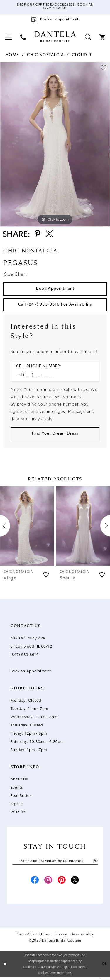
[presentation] (27, 528)
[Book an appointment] (55, 20)
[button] (9, 37)
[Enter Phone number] (52, 377)
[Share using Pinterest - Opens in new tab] (38, 235)
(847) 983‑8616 (25, 657)
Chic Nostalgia (45, 55)
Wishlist (18, 814)
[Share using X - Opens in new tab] (50, 235)
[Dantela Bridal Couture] (55, 37)
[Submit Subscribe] (95, 863)
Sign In (17, 806)
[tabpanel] (55, 144)
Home (12, 55)
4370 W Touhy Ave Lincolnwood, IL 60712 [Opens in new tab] (31, 644)
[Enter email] (55, 863)
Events (17, 789)
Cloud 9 (82, 55)
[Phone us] (23, 37)
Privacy (61, 937)
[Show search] (88, 37)
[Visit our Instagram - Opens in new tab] (48, 883)
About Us (19, 781)
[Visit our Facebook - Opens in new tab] (34, 883)
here (68, 976)
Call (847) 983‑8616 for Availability (55, 306)
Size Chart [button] (16, 276)
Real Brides (21, 798)
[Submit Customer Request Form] (55, 435)
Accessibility (83, 937)
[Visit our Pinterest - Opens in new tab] (62, 883)
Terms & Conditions (33, 937)
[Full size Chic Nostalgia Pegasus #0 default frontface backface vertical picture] (55, 144)
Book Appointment (55, 290)
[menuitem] (9, 37)
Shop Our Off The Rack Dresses (45, 5)
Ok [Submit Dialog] (104, 967)
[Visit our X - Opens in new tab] (76, 883)
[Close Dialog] (5, 967)
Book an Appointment (31, 673)
